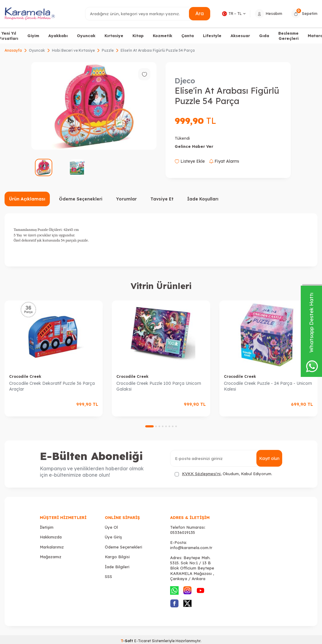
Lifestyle (212, 36)
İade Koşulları (203, 199)
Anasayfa (13, 50)
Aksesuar (240, 36)
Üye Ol (111, 527)
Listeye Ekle (190, 161)
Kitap (138, 36)
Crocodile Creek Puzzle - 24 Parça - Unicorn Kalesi (268, 386)
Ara (200, 13)
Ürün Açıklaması (27, 199)
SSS (108, 576)
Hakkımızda (51, 537)
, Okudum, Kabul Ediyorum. (223, 474)
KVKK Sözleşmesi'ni (201, 474)
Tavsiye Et (162, 199)
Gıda (264, 36)
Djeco (185, 81)
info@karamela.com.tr (191, 548)
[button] (149, 426)
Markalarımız (52, 547)
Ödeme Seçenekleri (81, 199)
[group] (94, 106)
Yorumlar (126, 199)
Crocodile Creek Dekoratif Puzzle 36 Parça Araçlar (52, 386)
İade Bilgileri (117, 567)
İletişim (47, 527)
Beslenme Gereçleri (288, 36)
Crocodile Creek (25, 376)
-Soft (127, 641)
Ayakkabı (58, 36)
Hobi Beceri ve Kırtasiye (73, 50)
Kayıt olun (269, 458)
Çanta (188, 36)
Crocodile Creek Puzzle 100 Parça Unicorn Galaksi (159, 386)
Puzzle (108, 50)
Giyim (33, 36)
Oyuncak (86, 36)
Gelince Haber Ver (194, 146)
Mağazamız (51, 557)
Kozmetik (163, 36)
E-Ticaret (143, 641)
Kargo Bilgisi (117, 557)
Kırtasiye (114, 36)
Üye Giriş (113, 537)
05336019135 (183, 532)
